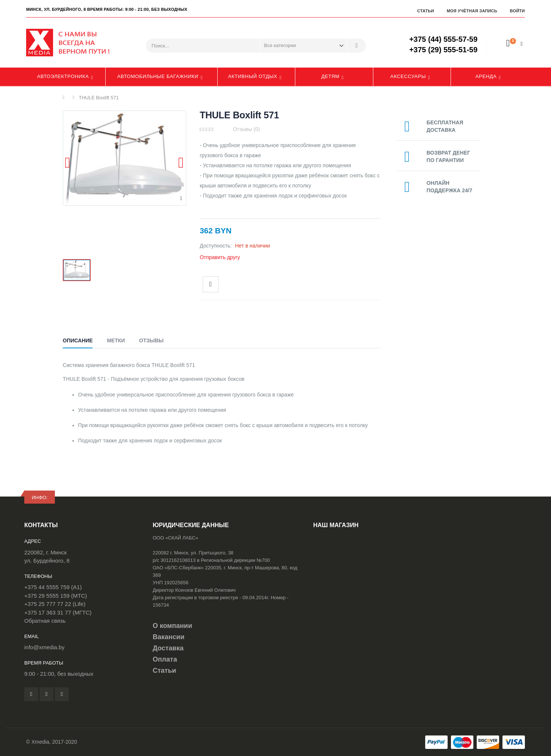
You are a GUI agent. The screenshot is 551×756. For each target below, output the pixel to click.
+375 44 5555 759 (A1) (53, 587)
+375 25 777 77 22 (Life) (55, 604)
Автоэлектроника (63, 76)
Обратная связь (45, 621)
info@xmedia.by (44, 647)
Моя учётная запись (472, 11)
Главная (66, 97)
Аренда (486, 76)
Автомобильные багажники (158, 76)
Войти (517, 11)
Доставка (168, 648)
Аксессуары (408, 76)
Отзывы (152, 340)
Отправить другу (220, 257)
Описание (78, 340)
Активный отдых (253, 76)
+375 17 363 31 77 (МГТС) (58, 612)
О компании (172, 626)
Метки (116, 340)
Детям (331, 76)
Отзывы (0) (246, 129)
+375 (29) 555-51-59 (443, 50)
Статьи (425, 11)
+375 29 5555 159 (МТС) (56, 596)
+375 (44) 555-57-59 (443, 39)
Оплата (165, 659)
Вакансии (169, 637)
